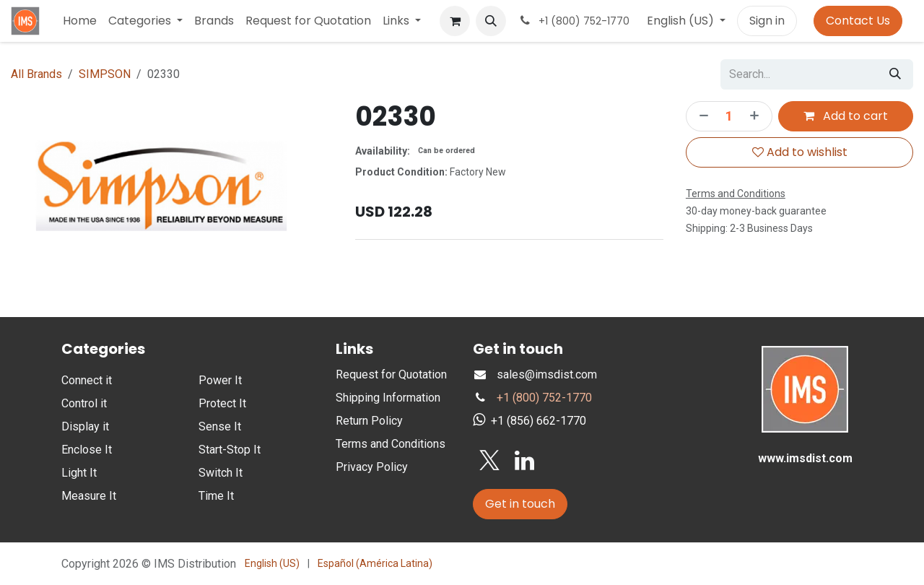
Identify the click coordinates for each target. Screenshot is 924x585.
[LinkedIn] (524, 461)
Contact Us (858, 21)
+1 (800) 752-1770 (544, 398)
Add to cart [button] (846, 116)
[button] (491, 21)
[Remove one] (701, 116)
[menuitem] (80, 21)
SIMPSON (105, 74)
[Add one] (757, 116)
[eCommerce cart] (455, 21)
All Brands (36, 74)
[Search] (895, 74)
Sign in (767, 21)
